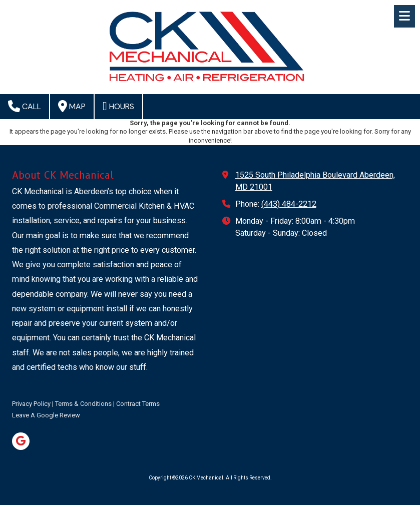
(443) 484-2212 (289, 204)
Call (25, 106)
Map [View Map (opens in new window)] (72, 106)
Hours (118, 106)
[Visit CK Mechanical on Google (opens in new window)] (21, 441)
